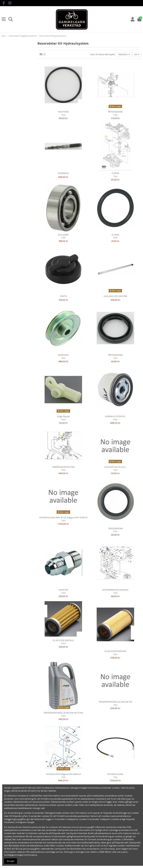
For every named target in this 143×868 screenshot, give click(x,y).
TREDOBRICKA (115, 528)
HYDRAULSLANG (115, 774)
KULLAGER (63, 235)
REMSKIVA (63, 355)
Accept (11, 861)
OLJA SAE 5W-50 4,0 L (115, 467)
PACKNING (63, 112)
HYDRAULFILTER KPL (115, 416)
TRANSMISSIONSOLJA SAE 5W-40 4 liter (63, 713)
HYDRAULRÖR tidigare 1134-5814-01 (63, 774)
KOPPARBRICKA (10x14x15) (115, 590)
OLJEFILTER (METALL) (63, 640)
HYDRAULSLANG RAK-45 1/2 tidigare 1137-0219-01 (63, 518)
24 (137, 54)
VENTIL (63, 296)
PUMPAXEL (63, 173)
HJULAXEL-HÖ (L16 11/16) (115, 296)
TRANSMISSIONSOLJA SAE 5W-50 (115, 702)
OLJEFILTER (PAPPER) (115, 651)
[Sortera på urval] (124, 54)
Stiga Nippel (63, 416)
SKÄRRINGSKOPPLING (63, 467)
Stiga (63, 115)
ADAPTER (63, 590)
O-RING (115, 173)
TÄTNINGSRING (115, 112)
